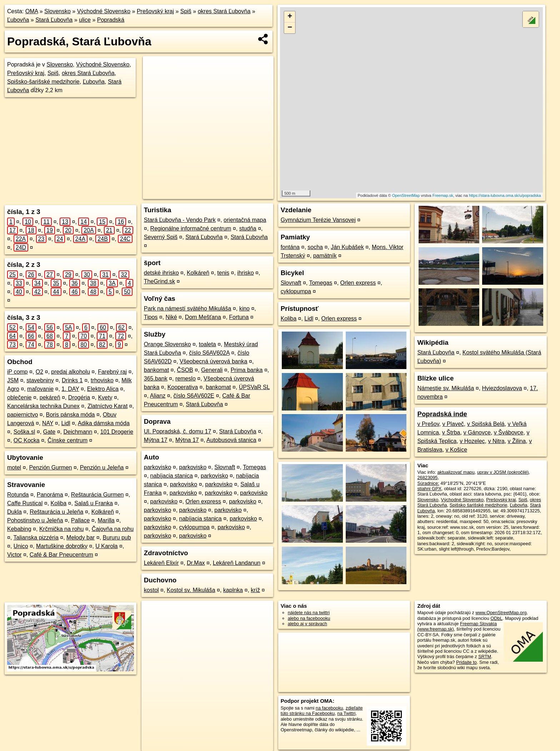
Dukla (14, 512)
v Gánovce (477, 432)
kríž (255, 590)
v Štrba (451, 432)
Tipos (151, 317)
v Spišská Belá (486, 424)
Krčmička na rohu (62, 529)
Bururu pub (117, 538)
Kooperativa (183, 387)
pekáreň (50, 397)
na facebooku (329, 708)
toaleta (207, 344)
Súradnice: (428, 483)
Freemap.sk (443, 195)
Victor (14, 555)
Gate (49, 432)
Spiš (186, 11)
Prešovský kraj (155, 11)
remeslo (186, 379)
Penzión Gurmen (50, 467)
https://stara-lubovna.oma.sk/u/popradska (505, 195)
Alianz (158, 396)
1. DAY (70, 389)
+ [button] (290, 17)
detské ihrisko (161, 273)
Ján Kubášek (347, 247)
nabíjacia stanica (172, 476)
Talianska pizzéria (36, 538)
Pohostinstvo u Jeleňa (35, 520)
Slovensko (57, 11)
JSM (13, 380)
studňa (248, 228)
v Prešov (428, 424)
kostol (151, 590)
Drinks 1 (72, 380)
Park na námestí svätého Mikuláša (188, 309)
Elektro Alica (103, 389)
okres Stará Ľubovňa (224, 11)
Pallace (80, 520)
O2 (39, 372)
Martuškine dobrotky (62, 546)
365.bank (156, 379)
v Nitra (496, 441)
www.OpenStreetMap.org (501, 613)
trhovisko (102, 380)
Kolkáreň (103, 512)
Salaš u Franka (94, 503)
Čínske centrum (67, 440)
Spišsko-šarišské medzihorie (43, 82)
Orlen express (203, 501)
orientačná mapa (245, 220)
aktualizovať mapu (456, 472)
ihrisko (245, 273)
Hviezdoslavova (502, 388)
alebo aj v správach (307, 624)
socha (315, 247)
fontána (290, 247)
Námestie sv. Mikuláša (446, 388)
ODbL (496, 618)
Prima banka (247, 370)
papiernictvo (22, 415)
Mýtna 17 (156, 440)
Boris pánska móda (71, 415)
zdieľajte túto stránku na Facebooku (322, 711)
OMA (32, 11)
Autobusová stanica (231, 440)
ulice (85, 20)
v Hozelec (472, 441)
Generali (212, 370)
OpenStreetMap (406, 195)
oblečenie (19, 397)
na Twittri (346, 713)
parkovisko (157, 467)
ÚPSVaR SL (254, 387)
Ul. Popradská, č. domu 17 (178, 431)
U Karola (106, 546)
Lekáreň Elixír (161, 563)
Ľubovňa (18, 20)
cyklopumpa (194, 527)
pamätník (325, 256)
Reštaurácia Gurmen (97, 495)
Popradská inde (442, 414)
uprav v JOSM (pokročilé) (503, 472)
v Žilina (517, 441)
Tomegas (254, 467)
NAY (48, 423)
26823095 (427, 478)
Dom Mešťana (203, 317)
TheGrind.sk (159, 281)
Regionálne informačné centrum (191, 228)
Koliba (59, 503)
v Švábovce (509, 432)
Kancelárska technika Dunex (43, 406)
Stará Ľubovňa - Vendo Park (180, 220)
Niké (171, 317)
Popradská (111, 20)
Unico (21, 546)
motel (14, 467)
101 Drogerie (117, 432)
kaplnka (233, 590)
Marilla (106, 520)
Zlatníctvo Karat (107, 406)
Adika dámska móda (104, 423)
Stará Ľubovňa (54, 20)
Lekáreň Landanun (237, 563)
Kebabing (19, 529)
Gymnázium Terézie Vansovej (318, 220)
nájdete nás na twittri (309, 613)
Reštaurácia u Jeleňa (56, 512)
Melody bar (81, 538)
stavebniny (40, 380)
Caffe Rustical (25, 503)
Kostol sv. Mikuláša (191, 590)
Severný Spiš (161, 237)
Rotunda (18, 495)
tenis (223, 273)
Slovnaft (225, 467)
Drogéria (79, 397)
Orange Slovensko (167, 344)
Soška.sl (24, 432)
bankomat (156, 370)
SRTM (485, 656)
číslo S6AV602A (209, 353)
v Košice (456, 450)
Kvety (105, 397)
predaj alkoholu (71, 372)
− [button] (290, 28)
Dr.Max (196, 563)
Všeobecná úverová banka (213, 361)
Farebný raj (112, 372)
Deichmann (78, 432)
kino (244, 309)
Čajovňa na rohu (113, 529)
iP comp (17, 372)
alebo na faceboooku (309, 618)
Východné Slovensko (104, 11)
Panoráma (50, 495)
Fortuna (239, 317)
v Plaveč (453, 424)
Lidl (66, 423)
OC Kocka (27, 440)
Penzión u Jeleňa (102, 467)
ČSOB (185, 370)
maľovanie (40, 389)
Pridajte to (466, 662)
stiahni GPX (429, 489)
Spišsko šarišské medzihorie (478, 505)
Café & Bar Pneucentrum (61, 555)
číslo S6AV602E (194, 396)
